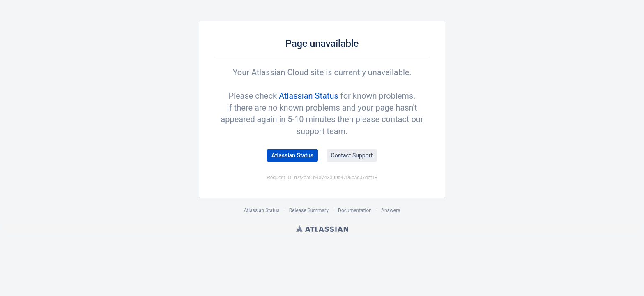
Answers (391, 210)
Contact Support (352, 155)
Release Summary (309, 210)
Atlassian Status (309, 96)
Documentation (355, 210)
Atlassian (322, 229)
